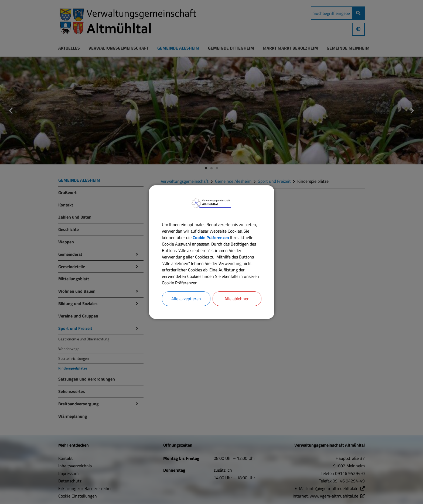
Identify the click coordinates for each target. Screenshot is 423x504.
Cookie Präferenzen (211, 237)
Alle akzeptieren (186, 299)
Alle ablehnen (237, 299)
